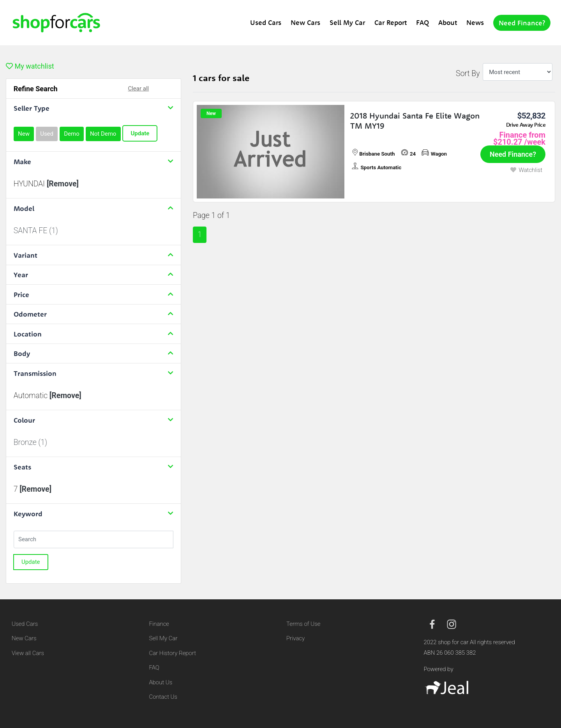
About (448, 22)
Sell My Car (347, 22)
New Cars (305, 22)
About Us (161, 682)
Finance (159, 624)
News (475, 22)
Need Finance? (522, 23)
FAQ (423, 22)
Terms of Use (303, 624)
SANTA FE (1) (36, 231)
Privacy (295, 638)
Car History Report (173, 653)
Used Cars (266, 22)
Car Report (391, 22)
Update (140, 133)
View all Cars (28, 653)
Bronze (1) (30, 442)
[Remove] (63, 184)
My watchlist (30, 66)
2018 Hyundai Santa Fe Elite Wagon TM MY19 (415, 120)
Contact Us (163, 697)
